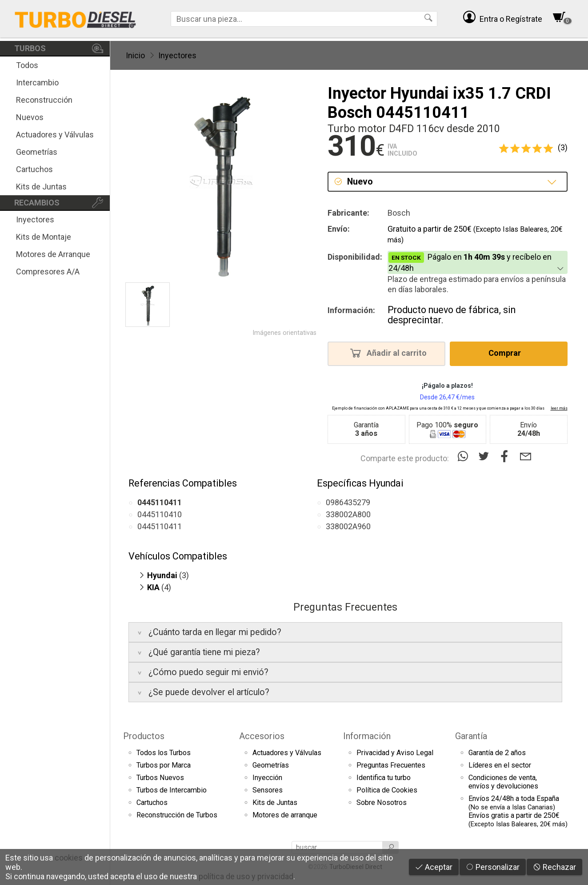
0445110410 (160, 514)
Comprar (507, 353)
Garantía (471, 736)
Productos (144, 736)
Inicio (135, 55)
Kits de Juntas (41, 187)
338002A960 (348, 526)
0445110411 (160, 526)
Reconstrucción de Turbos (177, 815)
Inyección (267, 778)
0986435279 (348, 502)
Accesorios (262, 736)
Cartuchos (34, 169)
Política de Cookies (387, 790)
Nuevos (30, 117)
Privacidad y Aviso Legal (395, 753)
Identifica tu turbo (384, 778)
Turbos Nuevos (160, 778)
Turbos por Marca (164, 765)
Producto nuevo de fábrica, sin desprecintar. (452, 315)
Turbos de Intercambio (172, 790)
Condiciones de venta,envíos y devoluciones (503, 782)
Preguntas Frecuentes (391, 765)
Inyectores (35, 219)
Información (367, 736)
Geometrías (37, 152)
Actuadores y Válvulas (55, 135)
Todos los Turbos (164, 753)
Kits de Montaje (44, 237)
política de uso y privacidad (246, 876)
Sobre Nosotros (382, 803)
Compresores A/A (48, 272)
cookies (69, 858)
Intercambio (37, 82)
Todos (27, 65)
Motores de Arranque (53, 254)
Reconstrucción (44, 100)
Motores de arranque (285, 815)
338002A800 (348, 514)
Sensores (268, 790)
